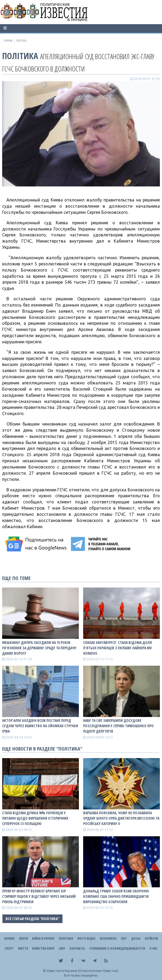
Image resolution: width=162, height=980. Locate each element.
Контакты (77, 948)
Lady (62, 948)
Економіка (108, 938)
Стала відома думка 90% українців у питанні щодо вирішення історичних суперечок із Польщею (35, 818)
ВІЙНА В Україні (43, 938)
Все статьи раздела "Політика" (32, 919)
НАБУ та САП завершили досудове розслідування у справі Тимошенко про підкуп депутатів (118, 726)
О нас (153, 948)
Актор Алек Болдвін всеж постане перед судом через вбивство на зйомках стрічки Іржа (40, 726)
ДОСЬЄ (136, 938)
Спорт (9, 948)
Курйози (151, 938)
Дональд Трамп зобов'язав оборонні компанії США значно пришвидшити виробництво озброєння (116, 896)
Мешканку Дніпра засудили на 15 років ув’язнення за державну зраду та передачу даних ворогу (39, 648)
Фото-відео (86, 938)
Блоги (23, 938)
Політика (20, 56)
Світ (124, 938)
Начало (9, 938)
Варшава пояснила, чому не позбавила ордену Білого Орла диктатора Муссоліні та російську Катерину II (121, 818)
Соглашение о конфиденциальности (117, 948)
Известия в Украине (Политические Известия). (83, 971)
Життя (23, 948)
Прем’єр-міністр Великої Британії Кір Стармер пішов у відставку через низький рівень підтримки (39, 896)
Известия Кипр (43, 948)
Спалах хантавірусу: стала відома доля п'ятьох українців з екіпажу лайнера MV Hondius (117, 648)
